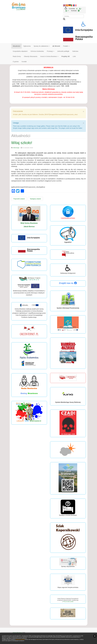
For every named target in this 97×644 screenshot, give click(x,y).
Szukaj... (63, 15)
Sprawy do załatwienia (42, 46)
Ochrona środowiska (37, 51)
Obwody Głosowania (31, 56)
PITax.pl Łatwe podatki (68, 602)
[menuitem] (77, 9)
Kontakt (24, 62)
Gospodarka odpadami (20, 51)
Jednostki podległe (63, 51)
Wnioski (56, 46)
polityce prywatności (20, 639)
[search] (73, 16)
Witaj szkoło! (22, 143)
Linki (74, 56)
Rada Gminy (17, 56)
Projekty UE (66, 56)
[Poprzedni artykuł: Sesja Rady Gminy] (19, 199)
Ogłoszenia (27, 46)
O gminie (16, 62)
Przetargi (51, 51)
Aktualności (17, 46)
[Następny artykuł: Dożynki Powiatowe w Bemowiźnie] (35, 199)
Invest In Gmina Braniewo (49, 56)
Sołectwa (75, 51)
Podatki (66, 46)
